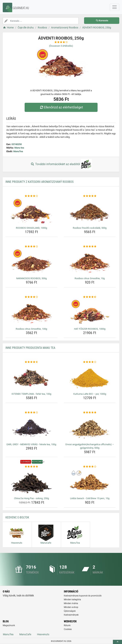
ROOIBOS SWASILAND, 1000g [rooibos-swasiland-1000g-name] (31, 228)
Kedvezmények (71, 615)
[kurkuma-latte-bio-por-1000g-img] (90, 378)
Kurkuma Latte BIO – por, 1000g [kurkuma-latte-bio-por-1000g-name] (90, 394)
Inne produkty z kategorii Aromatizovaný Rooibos (39, 182)
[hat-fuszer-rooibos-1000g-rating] (90, 297)
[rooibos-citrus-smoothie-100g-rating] (31, 297)
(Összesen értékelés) (61, 46)
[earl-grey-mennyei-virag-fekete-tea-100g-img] (31, 428)
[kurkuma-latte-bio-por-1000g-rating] (90, 362)
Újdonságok (70, 611)
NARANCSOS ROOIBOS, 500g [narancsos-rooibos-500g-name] (31, 278)
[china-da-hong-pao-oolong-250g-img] (31, 482)
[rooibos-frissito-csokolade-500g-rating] (90, 196)
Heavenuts (43, 634)
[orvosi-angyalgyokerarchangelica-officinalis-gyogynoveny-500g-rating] (90, 413)
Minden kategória (72, 600)
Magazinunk (9, 625)
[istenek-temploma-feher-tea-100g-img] (31, 378)
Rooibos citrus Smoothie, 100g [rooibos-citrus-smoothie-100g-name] (31, 329)
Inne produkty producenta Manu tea (30, 348)
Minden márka (71, 603)
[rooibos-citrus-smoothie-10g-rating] (90, 247)
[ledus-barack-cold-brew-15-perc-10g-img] (90, 482)
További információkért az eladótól (61, 164)
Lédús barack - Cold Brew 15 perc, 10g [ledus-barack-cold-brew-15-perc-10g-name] (90, 498)
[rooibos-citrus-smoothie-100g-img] (31, 313)
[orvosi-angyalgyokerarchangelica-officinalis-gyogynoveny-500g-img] (90, 428)
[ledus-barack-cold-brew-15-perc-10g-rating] (90, 467)
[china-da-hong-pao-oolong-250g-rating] (31, 467)
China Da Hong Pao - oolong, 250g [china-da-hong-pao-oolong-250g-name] (31, 498)
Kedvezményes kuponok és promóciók (83, 596)
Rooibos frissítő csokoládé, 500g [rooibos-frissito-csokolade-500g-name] (90, 228)
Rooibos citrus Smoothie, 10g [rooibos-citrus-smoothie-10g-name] (90, 278)
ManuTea (18, 151)
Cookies (68, 629)
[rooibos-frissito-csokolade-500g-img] (90, 212)
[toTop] (117, 642)
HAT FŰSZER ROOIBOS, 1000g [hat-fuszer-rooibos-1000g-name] (90, 329)
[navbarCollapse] (115, 7)
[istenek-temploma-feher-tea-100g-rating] (31, 362)
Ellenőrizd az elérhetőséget (61, 107)
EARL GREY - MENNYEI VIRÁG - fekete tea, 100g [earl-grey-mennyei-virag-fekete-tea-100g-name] (31, 444)
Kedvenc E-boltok (17, 517)
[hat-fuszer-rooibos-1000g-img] (90, 313)
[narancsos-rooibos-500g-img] (31, 262)
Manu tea (19, 148)
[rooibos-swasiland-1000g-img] (31, 212)
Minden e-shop (71, 607)
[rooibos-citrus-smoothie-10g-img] (90, 262)
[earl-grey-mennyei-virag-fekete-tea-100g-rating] (31, 413)
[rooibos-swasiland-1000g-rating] (31, 196)
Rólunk (67, 625)
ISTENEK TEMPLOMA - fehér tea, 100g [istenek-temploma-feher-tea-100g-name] (31, 394)
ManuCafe (25, 634)
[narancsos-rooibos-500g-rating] (31, 247)
